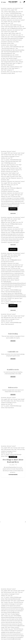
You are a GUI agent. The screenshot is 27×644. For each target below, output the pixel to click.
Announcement (13, 457)
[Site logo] (13, 2)
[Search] (21, 2)
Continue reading (13, 475)
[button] (25, 522)
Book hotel (13, 209)
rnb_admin (12, 465)
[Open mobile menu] (3, 2)
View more (13, 85)
